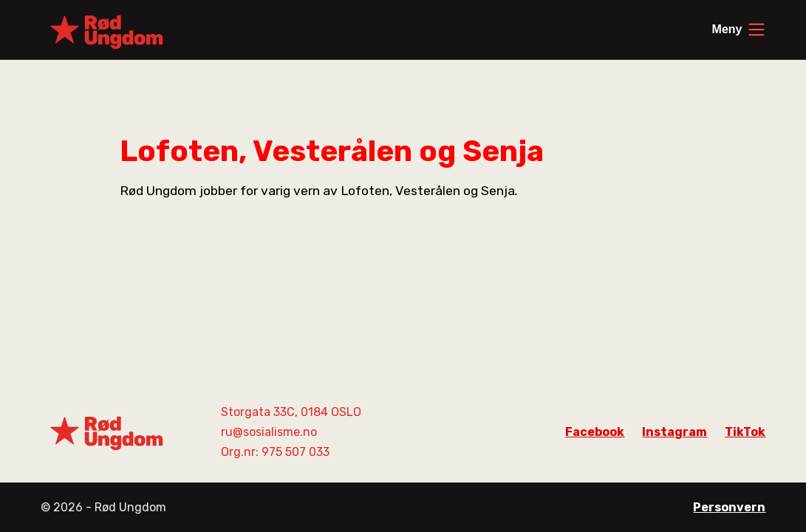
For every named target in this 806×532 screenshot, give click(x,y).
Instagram (674, 432)
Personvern (729, 507)
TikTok (745, 432)
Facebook (595, 432)
